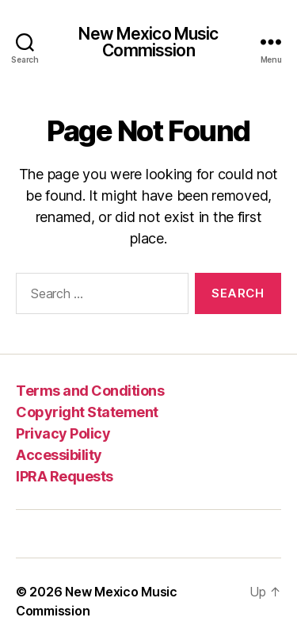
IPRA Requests (65, 476)
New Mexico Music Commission (148, 42)
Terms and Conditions (90, 391)
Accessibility (59, 455)
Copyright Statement (87, 412)
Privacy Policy (63, 433)
